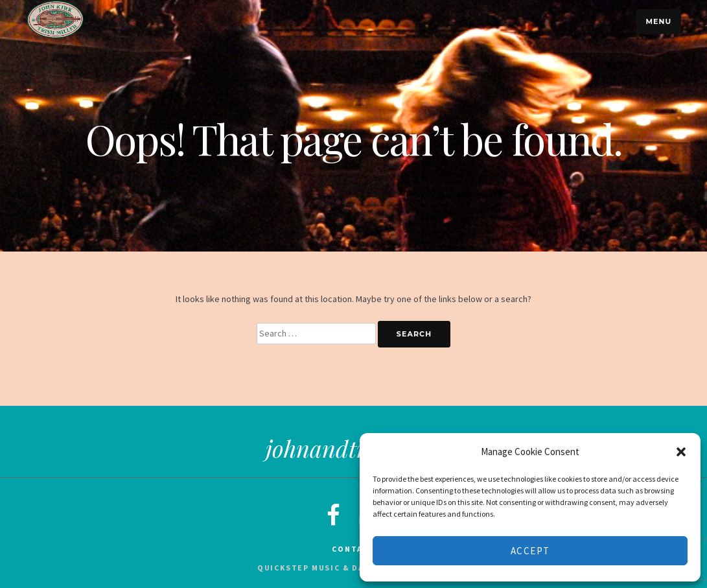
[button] (681, 452)
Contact (353, 549)
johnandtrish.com (353, 448)
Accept (530, 551)
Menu (658, 21)
